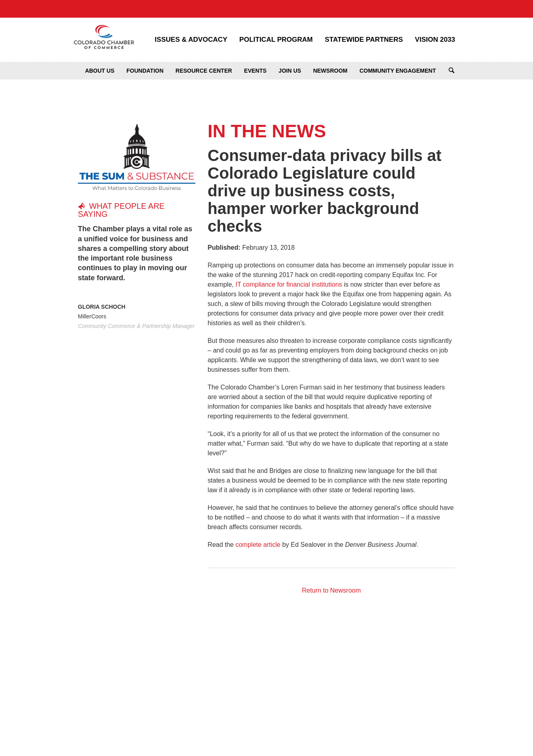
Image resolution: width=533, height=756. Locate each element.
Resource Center (204, 71)
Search (452, 71)
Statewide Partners (364, 40)
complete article (258, 545)
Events (255, 71)
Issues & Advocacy (191, 40)
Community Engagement (398, 71)
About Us (100, 71)
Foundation (145, 71)
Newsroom (330, 71)
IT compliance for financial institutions (289, 284)
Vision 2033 (435, 40)
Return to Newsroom (331, 590)
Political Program (276, 40)
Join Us (290, 71)
